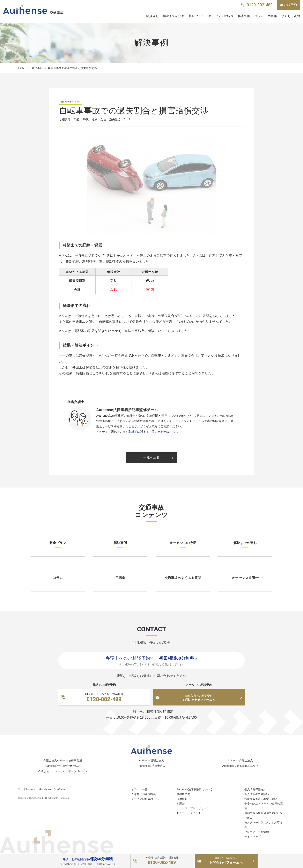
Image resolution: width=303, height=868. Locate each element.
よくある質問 (291, 16)
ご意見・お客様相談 (144, 794)
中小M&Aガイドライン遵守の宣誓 (264, 806)
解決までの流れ (174, 16)
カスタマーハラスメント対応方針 (263, 825)
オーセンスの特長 (221, 16)
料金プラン (197, 16)
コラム (259, 16)
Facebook (45, 789)
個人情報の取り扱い (257, 794)
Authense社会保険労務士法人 (63, 766)
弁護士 (181, 804)
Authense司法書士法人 (152, 766)
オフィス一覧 (139, 789)
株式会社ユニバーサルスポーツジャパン (63, 771)
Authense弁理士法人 (240, 760)
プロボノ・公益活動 (257, 832)
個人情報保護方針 (255, 789)
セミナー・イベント (189, 813)
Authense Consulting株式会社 (240, 766)
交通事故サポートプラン (71, 102)
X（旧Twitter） (27, 789)
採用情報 (182, 799)
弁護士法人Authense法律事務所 (63, 760)
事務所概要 (183, 794)
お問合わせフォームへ (226, 860)
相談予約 (288, 5)
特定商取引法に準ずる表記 (261, 799)
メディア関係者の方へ (145, 799)
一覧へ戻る (159, 458)
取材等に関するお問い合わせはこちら (153, 432)
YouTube (60, 789)
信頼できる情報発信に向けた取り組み (263, 815)
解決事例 (244, 16)
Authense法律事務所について (194, 789)
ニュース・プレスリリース (193, 808)
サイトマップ (253, 837)
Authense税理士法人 (151, 760)
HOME (22, 68)
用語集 (272, 16)
